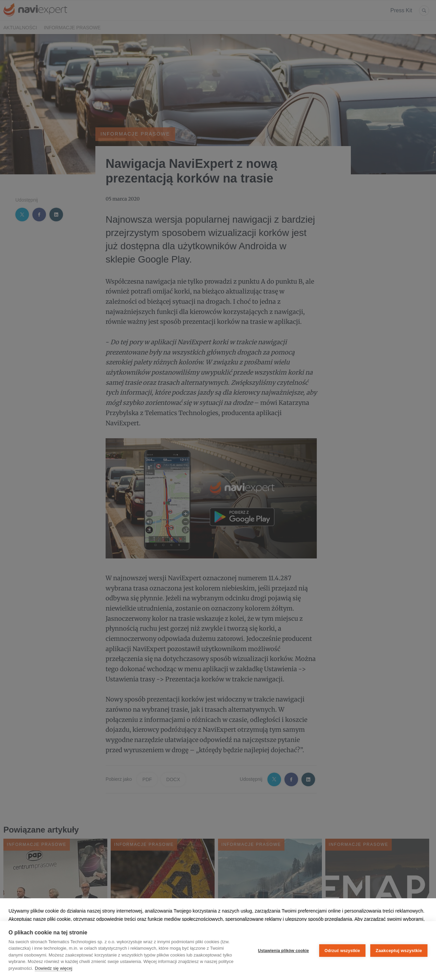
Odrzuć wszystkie (342, 951)
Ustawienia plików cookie (283, 951)
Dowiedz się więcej (53, 968)
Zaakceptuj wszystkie (399, 951)
